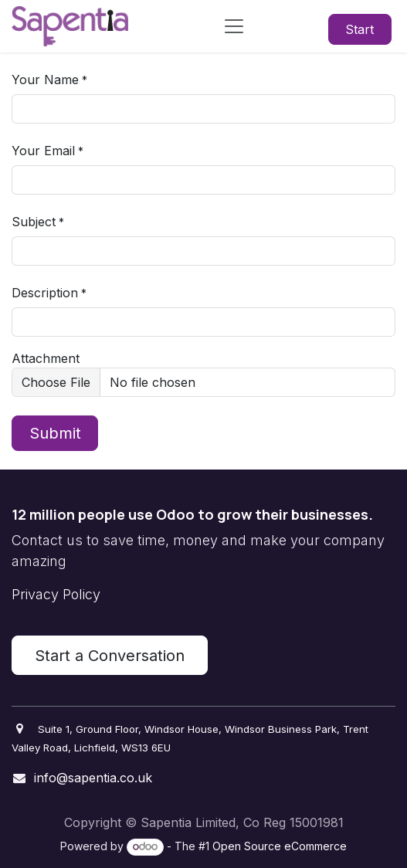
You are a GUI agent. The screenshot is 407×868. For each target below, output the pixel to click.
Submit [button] (55, 433)
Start (360, 29)
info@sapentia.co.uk (93, 778)
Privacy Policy (56, 594)
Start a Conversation (110, 656)
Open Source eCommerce (280, 846)
